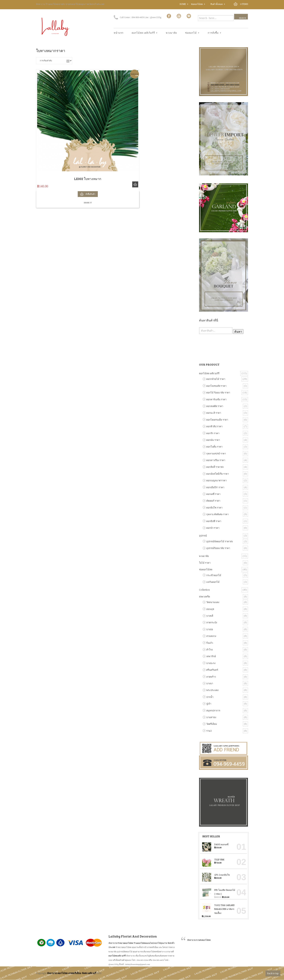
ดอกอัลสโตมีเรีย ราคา (218, 474)
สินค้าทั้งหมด (217, 4)
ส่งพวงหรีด (204, 597)
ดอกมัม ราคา (213, 440)
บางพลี (210, 616)
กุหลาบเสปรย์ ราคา (216, 453)
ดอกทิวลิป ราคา (214, 426)
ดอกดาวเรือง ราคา (216, 460)
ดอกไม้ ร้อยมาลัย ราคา (218, 393)
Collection (204, 590)
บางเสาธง (211, 717)
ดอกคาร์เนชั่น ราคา (216, 399)
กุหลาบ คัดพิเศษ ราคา (217, 514)
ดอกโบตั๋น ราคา (214, 447)
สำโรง (209, 650)
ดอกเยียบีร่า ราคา (215, 487)
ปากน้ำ (210, 697)
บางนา (210, 683)
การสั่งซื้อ (213, 33)
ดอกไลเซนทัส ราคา (216, 386)
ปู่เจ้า (209, 704)
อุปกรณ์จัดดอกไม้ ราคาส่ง (220, 541)
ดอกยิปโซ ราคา (214, 508)
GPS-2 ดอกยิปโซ (216, 875)
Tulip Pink (213, 859)
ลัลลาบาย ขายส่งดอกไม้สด (199, 940)
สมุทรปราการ (213, 710)
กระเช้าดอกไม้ (214, 575)
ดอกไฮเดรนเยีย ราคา (217, 420)
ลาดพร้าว (211, 677)
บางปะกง (211, 663)
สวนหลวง (211, 636)
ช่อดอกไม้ (191, 33)
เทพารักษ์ (211, 656)
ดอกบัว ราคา (213, 528)
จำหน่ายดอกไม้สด (125, 943)
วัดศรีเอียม (212, 724)
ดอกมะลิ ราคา (214, 413)
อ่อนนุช (210, 609)
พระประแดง (212, 690)
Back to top (273, 973)
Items (244, 4)
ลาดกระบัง (212, 622)
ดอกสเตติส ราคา (215, 406)
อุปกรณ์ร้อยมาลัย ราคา (218, 548)
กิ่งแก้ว (210, 643)
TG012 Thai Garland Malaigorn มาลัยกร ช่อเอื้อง (218, 909)
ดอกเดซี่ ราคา (213, 494)
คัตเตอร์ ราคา (213, 501)
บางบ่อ (210, 629)
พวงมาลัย (171, 33)
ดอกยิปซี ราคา (214, 521)
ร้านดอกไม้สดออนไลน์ (144, 943)
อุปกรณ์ (203, 536)
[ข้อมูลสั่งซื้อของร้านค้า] (54, 61)
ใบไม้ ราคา (205, 563)
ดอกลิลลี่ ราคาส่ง (215, 467)
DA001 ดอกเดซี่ (215, 844)
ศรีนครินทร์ (212, 670)
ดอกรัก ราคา (213, 433)
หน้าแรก (119, 33)
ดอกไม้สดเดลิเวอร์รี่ (117, 956)
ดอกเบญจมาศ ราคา (216, 480)
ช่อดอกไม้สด (197, 4)
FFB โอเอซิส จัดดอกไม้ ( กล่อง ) (218, 892)
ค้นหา (238, 332)
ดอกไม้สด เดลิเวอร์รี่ (209, 373)
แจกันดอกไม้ (213, 582)
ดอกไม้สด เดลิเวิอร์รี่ (143, 33)
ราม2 (209, 731)
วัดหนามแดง (213, 602)
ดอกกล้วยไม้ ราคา (216, 379)
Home (183, 4)
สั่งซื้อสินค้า (135, 184)
